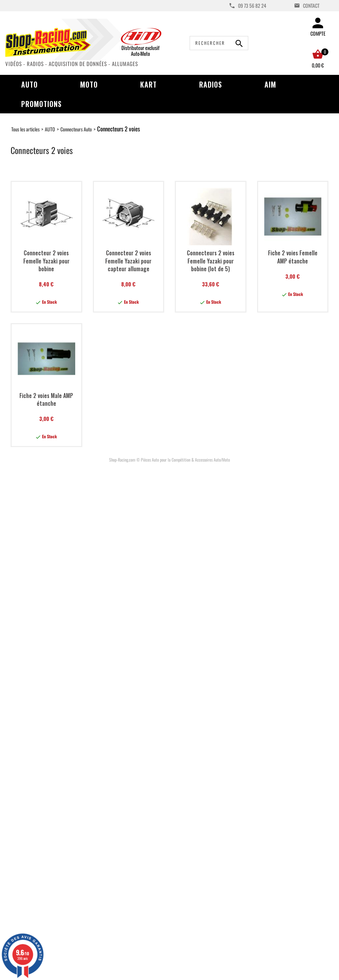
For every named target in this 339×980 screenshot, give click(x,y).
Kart (148, 84)
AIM (270, 84)
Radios (211, 84)
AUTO (50, 129)
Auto (29, 84)
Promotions (41, 104)
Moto (89, 84)
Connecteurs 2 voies (118, 129)
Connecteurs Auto (76, 129)
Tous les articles (25, 129)
